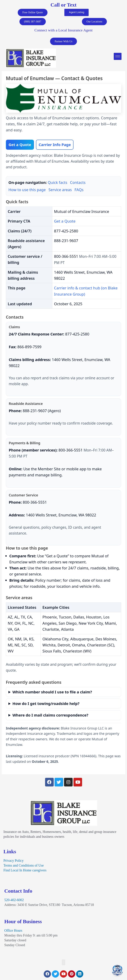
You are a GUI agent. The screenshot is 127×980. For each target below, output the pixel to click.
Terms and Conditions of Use (24, 866)
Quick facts (57, 183)
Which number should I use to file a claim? (52, 693)
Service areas (60, 190)
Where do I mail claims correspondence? (50, 716)
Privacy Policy (14, 861)
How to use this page (27, 190)
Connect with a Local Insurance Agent (63, 31)
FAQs (79, 190)
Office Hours (13, 931)
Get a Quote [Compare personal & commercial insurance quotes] (20, 145)
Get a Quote (65, 222)
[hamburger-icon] (118, 57)
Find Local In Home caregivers (25, 871)
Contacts (78, 183)
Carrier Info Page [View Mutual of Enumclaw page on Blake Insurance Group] (55, 145)
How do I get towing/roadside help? (46, 704)
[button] (63, 963)
